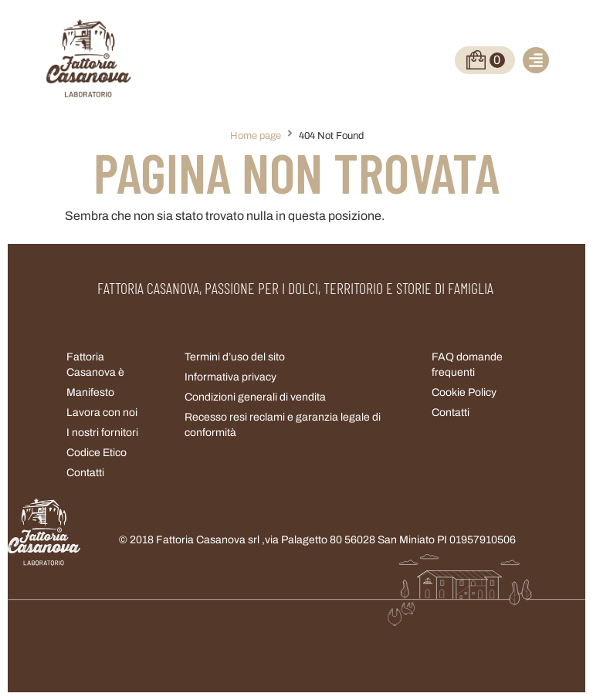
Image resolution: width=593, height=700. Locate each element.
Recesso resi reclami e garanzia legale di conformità (283, 425)
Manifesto (90, 392)
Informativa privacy (230, 377)
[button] (536, 60)
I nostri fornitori (102, 433)
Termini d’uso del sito (235, 357)
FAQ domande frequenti (467, 365)
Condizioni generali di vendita (255, 397)
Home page (256, 136)
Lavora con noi (102, 413)
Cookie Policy (464, 392)
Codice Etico (97, 453)
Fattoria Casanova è (95, 365)
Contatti (451, 413)
